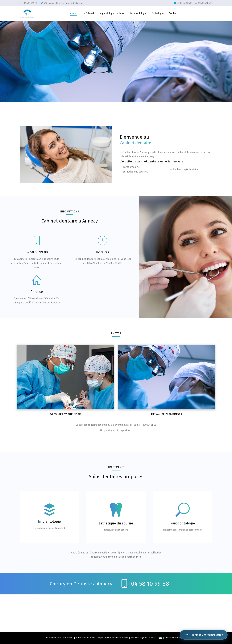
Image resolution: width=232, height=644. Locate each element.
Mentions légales (139, 638)
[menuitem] (73, 13)
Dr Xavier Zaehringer (65, 414)
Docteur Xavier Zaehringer (61, 638)
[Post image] (65, 377)
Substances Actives (119, 638)
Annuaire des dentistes (175, 638)
